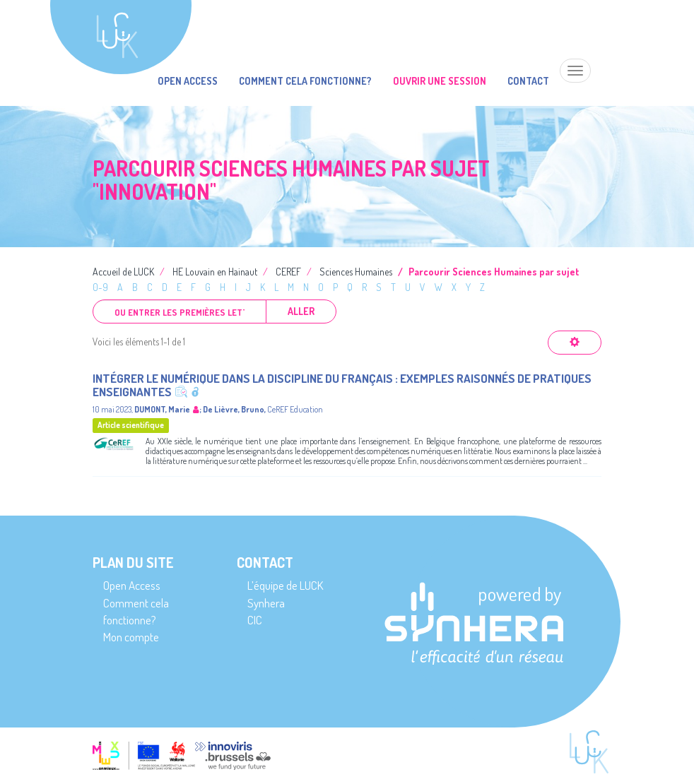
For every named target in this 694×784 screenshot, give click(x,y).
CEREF (288, 272)
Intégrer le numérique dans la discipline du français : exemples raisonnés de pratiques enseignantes (342, 385)
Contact (528, 81)
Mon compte (131, 637)
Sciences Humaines (356, 272)
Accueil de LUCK (123, 272)
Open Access (188, 81)
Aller (301, 311)
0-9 (100, 287)
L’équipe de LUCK (285, 585)
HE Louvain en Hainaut (215, 272)
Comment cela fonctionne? (305, 81)
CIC (255, 620)
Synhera (266, 603)
